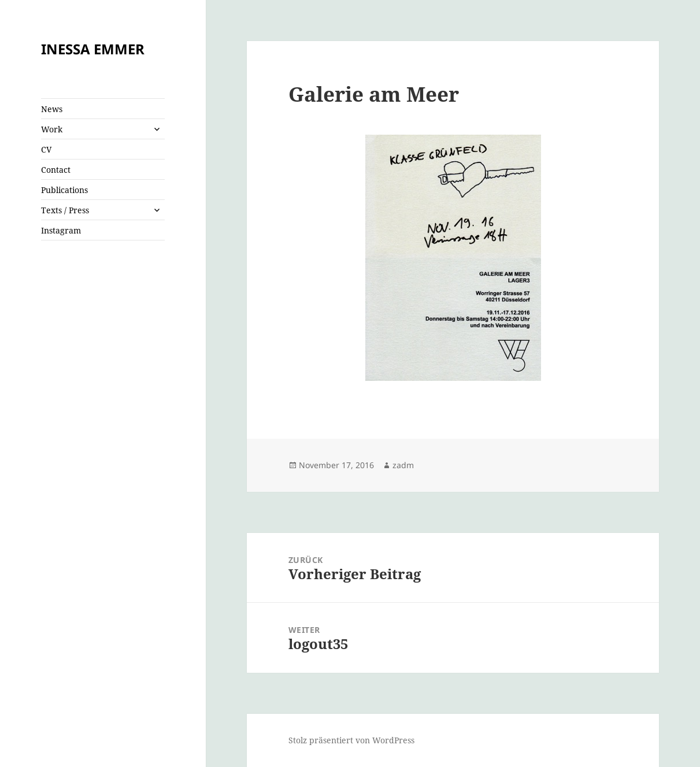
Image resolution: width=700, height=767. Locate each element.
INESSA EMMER (93, 49)
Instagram (61, 230)
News (52, 109)
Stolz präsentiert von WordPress (351, 740)
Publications (64, 190)
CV (46, 149)
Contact (56, 170)
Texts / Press (65, 210)
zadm (403, 465)
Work (52, 129)
